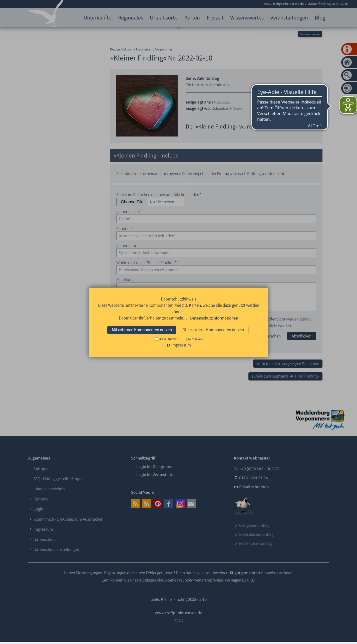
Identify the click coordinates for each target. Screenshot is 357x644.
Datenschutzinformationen (214, 318)
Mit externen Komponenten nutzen (142, 330)
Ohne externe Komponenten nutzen (213, 330)
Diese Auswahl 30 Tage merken (181, 339)
